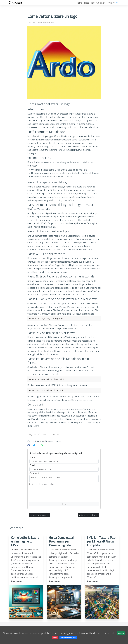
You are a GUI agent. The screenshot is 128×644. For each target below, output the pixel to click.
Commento (35, 473)
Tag (93, 3)
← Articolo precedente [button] (40, 515)
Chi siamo (101, 3)
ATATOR (15, 3)
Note (87, 3)
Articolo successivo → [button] (88, 515)
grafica (33, 434)
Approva (121, 633)
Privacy (111, 3)
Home (79, 3)
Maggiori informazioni (68, 637)
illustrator (43, 434)
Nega (55, 637)
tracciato (55, 434)
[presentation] (47, 494)
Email (32, 465)
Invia (64, 504)
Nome (32, 457)
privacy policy (48, 484)
